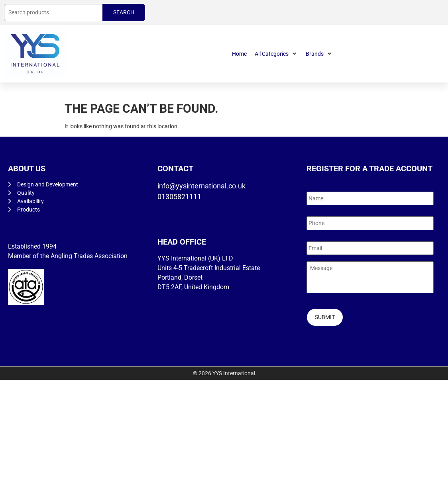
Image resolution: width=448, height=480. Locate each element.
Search (124, 12)
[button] (276, 54)
